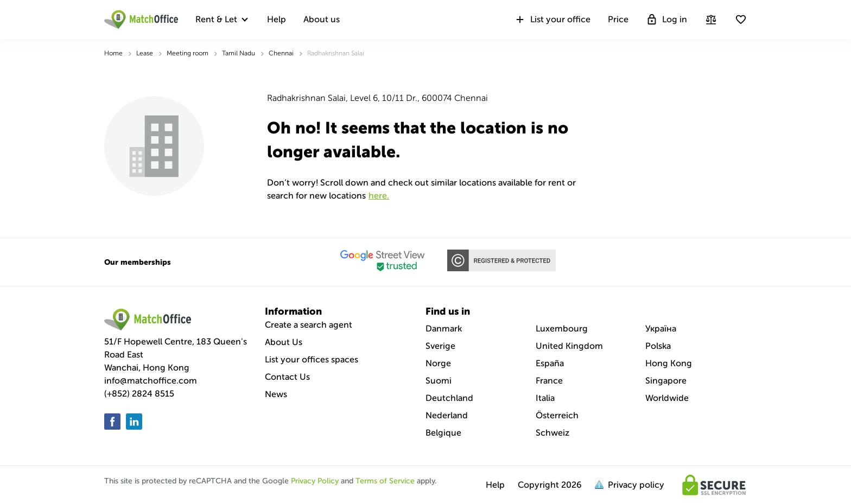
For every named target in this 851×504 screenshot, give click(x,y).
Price (618, 19)
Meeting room (188, 53)
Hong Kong (669, 363)
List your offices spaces (312, 359)
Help (277, 19)
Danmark (444, 328)
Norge (438, 363)
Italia (545, 398)
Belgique (443, 433)
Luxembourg (562, 328)
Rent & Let (216, 19)
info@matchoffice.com (151, 381)
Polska (658, 346)
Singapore (666, 381)
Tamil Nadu (239, 53)
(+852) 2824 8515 (139, 394)
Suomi (439, 381)
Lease (145, 53)
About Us (284, 342)
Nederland (447, 415)
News (276, 394)
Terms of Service (385, 481)
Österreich (557, 415)
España (550, 363)
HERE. (379, 196)
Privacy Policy (315, 481)
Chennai (281, 53)
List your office (552, 20)
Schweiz (552, 433)
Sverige (440, 346)
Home (113, 53)
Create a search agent (309, 325)
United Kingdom (569, 346)
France (549, 381)
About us (322, 19)
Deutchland (449, 398)
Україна (661, 328)
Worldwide (667, 398)
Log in (666, 20)
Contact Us (287, 377)
